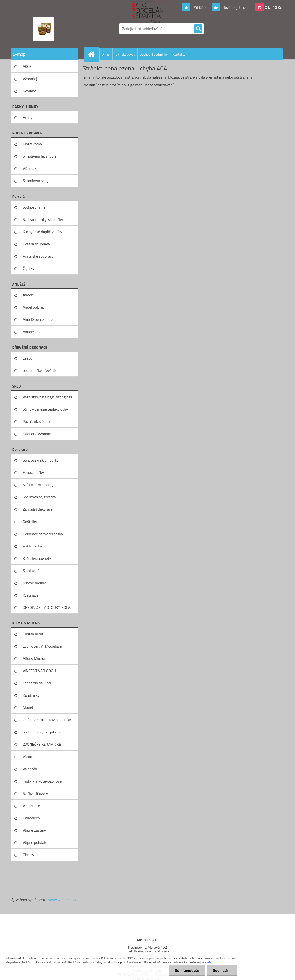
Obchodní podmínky (154, 54)
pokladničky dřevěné (39, 370)
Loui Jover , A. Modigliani (42, 646)
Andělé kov (32, 332)
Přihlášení (201, 7)
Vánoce (29, 757)
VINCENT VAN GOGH (39, 671)
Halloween (31, 818)
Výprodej (30, 79)
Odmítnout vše (187, 970)
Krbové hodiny (34, 583)
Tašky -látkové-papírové (42, 781)
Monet (28, 707)
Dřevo (28, 358)
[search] (198, 29)
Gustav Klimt (33, 634)
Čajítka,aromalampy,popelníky (47, 720)
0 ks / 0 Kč (273, 7)
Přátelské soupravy (38, 256)
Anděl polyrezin (35, 307)
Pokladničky (32, 546)
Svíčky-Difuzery (35, 793)
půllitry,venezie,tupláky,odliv (45, 409)
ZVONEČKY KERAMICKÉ (42, 744)
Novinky (29, 91)
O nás (106, 54)
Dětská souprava (36, 244)
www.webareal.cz (62, 900)
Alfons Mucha (34, 658)
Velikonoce (31, 806)
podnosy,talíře (34, 207)
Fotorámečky (33, 472)
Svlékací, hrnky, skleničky (43, 219)
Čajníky (29, 268)
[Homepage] (94, 54)
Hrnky (28, 117)
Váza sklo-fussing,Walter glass (47, 397)
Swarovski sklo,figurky (41, 460)
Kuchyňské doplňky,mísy (43, 232)
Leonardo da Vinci (37, 683)
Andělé (28, 295)
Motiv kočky (32, 144)
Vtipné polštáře (35, 842)
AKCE (27, 66)
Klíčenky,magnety (37, 558)
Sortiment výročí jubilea (42, 732)
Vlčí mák (30, 168)
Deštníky (30, 522)
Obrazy (29, 855)
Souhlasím (222, 970)
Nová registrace (234, 7)
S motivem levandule (40, 156)
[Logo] (44, 29)
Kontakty (179, 54)
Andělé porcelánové (39, 319)
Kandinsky (31, 695)
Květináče (31, 595)
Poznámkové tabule (39, 421)
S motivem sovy (36, 181)
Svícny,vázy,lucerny (38, 485)
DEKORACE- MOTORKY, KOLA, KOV (47, 609)
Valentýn (30, 769)
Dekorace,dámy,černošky (43, 534)
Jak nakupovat (125, 54)
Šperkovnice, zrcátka (39, 497)
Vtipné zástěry (35, 830)
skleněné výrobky (37, 434)
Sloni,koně (31, 571)
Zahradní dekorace (38, 509)
